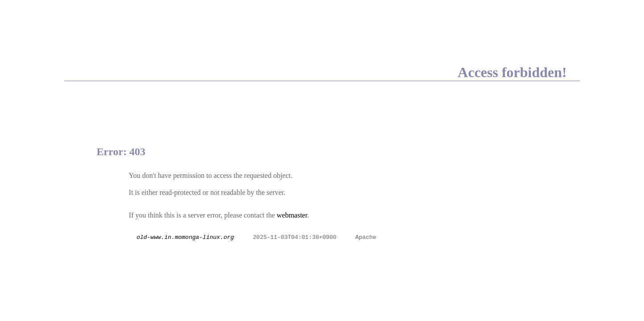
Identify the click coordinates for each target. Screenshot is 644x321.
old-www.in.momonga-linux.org (185, 238)
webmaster (292, 215)
